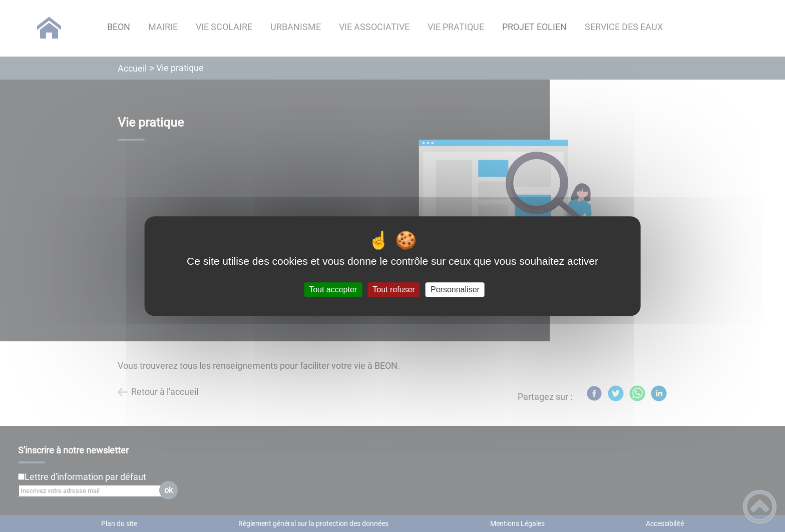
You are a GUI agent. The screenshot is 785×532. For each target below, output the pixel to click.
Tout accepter (333, 290)
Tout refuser (394, 290)
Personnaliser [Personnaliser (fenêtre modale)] (455, 290)
